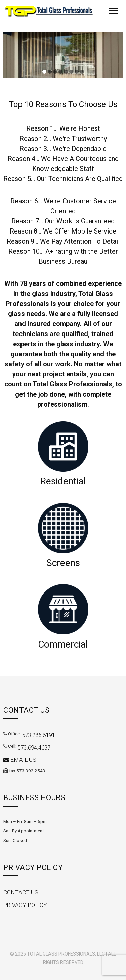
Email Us (20, 760)
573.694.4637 (34, 747)
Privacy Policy (25, 905)
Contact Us (21, 892)
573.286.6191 (38, 735)
